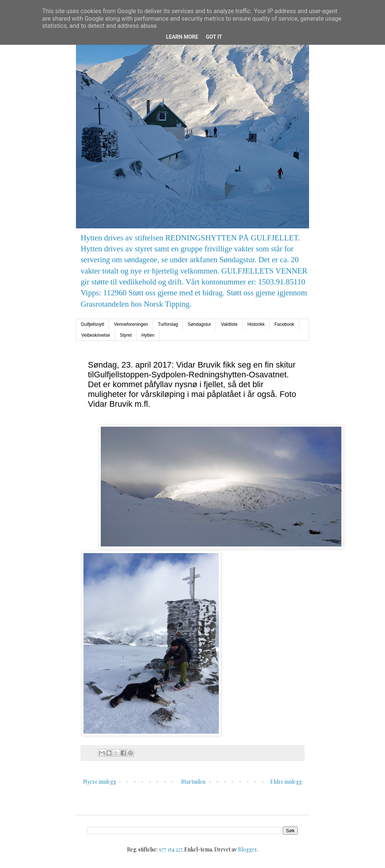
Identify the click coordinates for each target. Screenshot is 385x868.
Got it (214, 37)
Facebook (284, 324)
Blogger (247, 849)
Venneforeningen (131, 324)
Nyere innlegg (100, 782)
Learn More (182, 37)
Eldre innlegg (286, 782)
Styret (126, 335)
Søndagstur (199, 324)
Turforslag (168, 324)
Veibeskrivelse (96, 335)
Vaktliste (229, 324)
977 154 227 (170, 849)
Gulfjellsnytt (92, 324)
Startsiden (193, 782)
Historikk (256, 324)
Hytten (148, 335)
